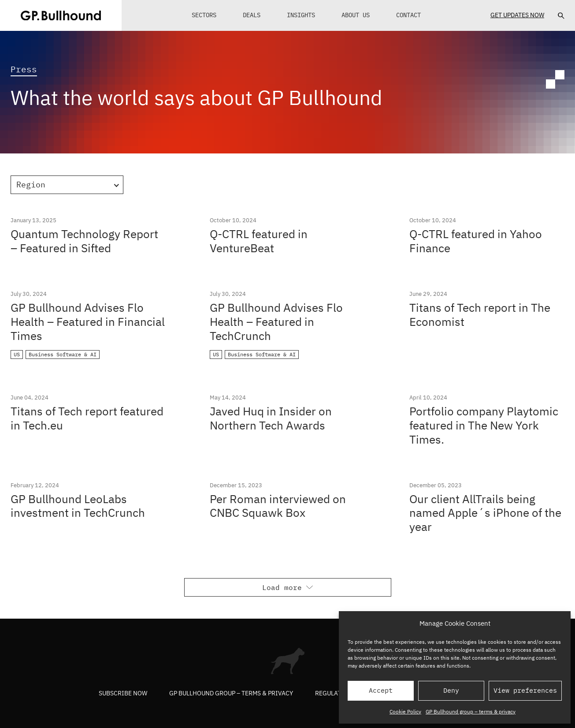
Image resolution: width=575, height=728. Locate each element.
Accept (381, 690)
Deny (451, 690)
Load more (287, 587)
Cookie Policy (405, 711)
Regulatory (334, 693)
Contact (408, 15)
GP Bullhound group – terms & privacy (471, 711)
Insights (301, 15)
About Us (356, 15)
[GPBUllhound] (61, 15)
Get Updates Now (517, 15)
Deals (252, 15)
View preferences (525, 690)
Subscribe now (123, 693)
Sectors (204, 15)
